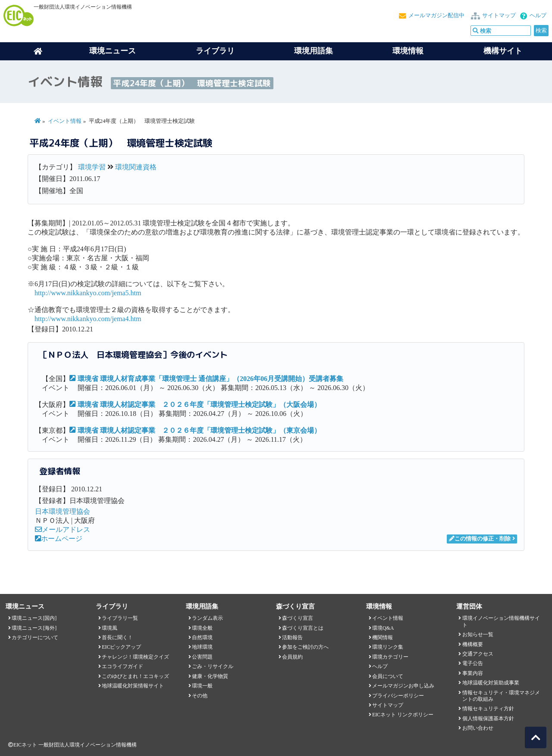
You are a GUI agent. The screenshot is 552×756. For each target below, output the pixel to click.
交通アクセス (478, 654)
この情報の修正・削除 (480, 539)
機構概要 (473, 644)
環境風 (110, 628)
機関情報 (383, 637)
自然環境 (202, 637)
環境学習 (92, 167)
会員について (388, 676)
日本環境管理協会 (63, 511)
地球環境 (202, 647)
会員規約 (292, 657)
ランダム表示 (207, 618)
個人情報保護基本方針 (488, 719)
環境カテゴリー (390, 657)
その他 (200, 696)
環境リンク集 (388, 647)
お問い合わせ (478, 728)
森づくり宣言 (298, 618)
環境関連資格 (136, 167)
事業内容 (473, 673)
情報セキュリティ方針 (488, 709)
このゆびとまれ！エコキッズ (135, 676)
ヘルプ (538, 16)
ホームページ (59, 539)
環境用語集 (314, 51)
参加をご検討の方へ (305, 647)
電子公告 (473, 663)
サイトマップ (499, 16)
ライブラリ (215, 51)
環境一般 (202, 686)
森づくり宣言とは (303, 628)
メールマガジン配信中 (436, 16)
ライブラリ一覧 (120, 618)
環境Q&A (383, 628)
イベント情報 (65, 121)
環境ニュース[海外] (34, 628)
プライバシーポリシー (398, 696)
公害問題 (202, 657)
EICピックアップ (121, 647)
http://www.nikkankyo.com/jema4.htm (88, 319)
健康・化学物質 (210, 676)
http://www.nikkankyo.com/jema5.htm (88, 293)
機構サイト (503, 51)
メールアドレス (63, 530)
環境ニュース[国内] (34, 618)
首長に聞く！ (117, 637)
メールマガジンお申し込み (403, 686)
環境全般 (202, 628)
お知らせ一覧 (478, 634)
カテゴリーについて (35, 637)
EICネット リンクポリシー (403, 715)
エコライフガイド (122, 666)
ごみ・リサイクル (213, 666)
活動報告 (292, 637)
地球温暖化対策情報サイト (133, 686)
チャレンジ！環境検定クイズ (135, 657)
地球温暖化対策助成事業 (491, 683)
